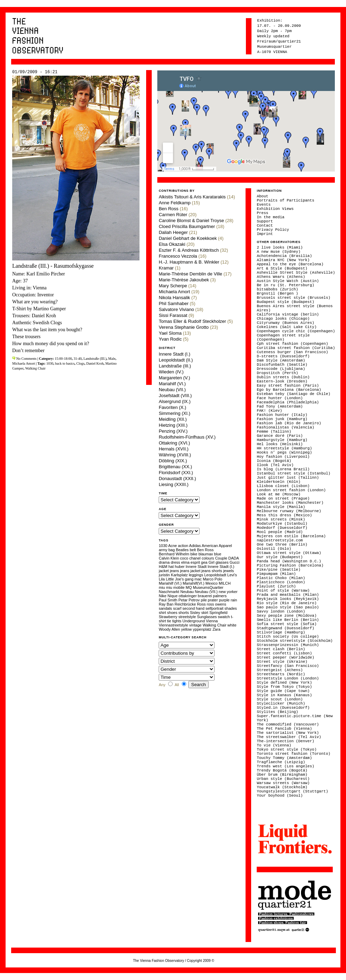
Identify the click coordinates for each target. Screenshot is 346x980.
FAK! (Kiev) (269, 411)
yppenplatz (202, 629)
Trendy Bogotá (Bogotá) (282, 770)
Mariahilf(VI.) (194, 583)
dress (175, 562)
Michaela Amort (24, 363)
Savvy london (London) (281, 611)
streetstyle (187, 617)
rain (234, 600)
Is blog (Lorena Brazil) (283, 469)
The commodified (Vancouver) (288, 724)
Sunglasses (207, 617)
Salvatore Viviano (176, 309)
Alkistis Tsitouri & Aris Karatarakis (192, 197)
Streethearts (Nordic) (281, 674)
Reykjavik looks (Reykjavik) (288, 599)
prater (213, 600)
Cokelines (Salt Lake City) (287, 327)
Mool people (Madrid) (280, 532)
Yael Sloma (170, 333)
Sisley (195, 613)
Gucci (234, 562)
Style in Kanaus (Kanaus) (284, 695)
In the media (270, 217)
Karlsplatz (179, 575)
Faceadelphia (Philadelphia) (288, 402)
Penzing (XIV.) (173, 431)
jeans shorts (212, 571)
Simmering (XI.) (174, 413)
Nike (163, 596)
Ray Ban (166, 604)
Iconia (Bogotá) (274, 461)
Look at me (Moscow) (279, 494)
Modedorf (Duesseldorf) (282, 528)
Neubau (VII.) (172, 390)
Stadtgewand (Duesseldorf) (285, 628)
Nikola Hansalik (174, 298)
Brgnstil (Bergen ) (277, 294)
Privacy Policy (273, 230)
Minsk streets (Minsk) (281, 519)
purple (224, 600)
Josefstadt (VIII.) (175, 396)
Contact (265, 226)
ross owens (217, 604)
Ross (201, 604)
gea (204, 562)
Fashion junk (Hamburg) (282, 419)
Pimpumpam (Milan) (276, 574)
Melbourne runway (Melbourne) (289, 511)
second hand (193, 608)
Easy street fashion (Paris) (288, 386)
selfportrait (214, 608)
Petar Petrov (189, 600)
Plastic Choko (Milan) (281, 578)
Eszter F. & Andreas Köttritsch (189, 250)
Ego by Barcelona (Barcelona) (289, 390)
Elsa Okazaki (172, 244)
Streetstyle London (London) (288, 678)
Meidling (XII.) (173, 419)
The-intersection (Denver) (285, 741)
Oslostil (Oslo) (274, 549)
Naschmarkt (169, 592)
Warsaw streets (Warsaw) (283, 783)
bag (172, 550)
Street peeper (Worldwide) (285, 658)
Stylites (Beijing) (277, 712)
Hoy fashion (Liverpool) (283, 457)
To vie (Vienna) (274, 745)
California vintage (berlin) (288, 314)
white (232, 625)
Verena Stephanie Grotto (184, 327)
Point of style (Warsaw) (283, 591)
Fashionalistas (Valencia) (285, 427)
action (183, 546)
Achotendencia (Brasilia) (284, 256)
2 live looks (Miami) (280, 248)
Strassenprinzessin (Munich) (288, 645)
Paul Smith (168, 600)
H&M (163, 567)
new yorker (228, 592)
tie (169, 621)
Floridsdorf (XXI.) (176, 473)
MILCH (225, 583)
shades (231, 608)
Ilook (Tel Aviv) (275, 465)
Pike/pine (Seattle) (279, 570)
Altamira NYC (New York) (283, 260)
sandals (165, 608)
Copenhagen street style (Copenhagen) (283, 337)
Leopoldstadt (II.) (176, 360)
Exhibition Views (275, 209)
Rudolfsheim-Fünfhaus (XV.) (187, 437)
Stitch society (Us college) (288, 637)
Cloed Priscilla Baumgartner (187, 226)
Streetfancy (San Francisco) (288, 666)
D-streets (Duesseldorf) (283, 356)
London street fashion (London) (291, 490)
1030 (50, 363)
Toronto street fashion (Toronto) (294, 754)
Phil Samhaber (174, 303)
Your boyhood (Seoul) (280, 796)
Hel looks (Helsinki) (280, 444)
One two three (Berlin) (282, 545)
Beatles (182, 550)
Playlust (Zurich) (276, 586)
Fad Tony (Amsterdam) (280, 407)
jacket (164, 571)
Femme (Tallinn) (274, 432)
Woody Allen (169, 629)
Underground (194, 621)
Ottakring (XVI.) (174, 443)
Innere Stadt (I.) (174, 354)
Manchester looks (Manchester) (290, 503)
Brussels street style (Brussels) (294, 298)
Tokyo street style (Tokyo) (287, 750)
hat (171, 567)
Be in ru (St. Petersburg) (285, 285)
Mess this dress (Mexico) (284, 515)
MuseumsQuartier (208, 587)
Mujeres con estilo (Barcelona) (291, 536)
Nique (172, 596)
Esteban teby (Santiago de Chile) (294, 394)
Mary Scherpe (173, 286)
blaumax (206, 554)
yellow (186, 629)
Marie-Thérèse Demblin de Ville (190, 274)
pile (204, 600)
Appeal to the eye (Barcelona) (290, 264)
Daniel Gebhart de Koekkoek (188, 238)
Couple (221, 558)
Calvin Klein (169, 558)
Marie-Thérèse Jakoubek (184, 280)
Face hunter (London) (280, 398)
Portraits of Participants (285, 200)
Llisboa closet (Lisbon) (283, 486)
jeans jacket (190, 571)
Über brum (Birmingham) (282, 775)
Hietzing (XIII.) (173, 425)
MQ (189, 587)
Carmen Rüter (173, 215)
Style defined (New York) (284, 683)
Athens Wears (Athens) (281, 277)
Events (264, 205)
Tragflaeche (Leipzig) (281, 762)
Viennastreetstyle (173, 625)
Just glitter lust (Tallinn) (288, 478)
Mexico (212, 583)
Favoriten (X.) (172, 407)
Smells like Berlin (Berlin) (288, 620)
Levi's (232, 575)
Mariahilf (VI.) (172, 384)
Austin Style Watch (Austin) (288, 281)
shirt (162, 613)
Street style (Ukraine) (282, 662)
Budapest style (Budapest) (285, 302)
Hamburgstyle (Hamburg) (282, 440)
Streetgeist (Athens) (280, 670)
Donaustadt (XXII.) (177, 478)
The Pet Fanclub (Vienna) (284, 729)
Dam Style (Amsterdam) (281, 360)
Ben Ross (168, 209)
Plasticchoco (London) (281, 582)
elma (185, 562)
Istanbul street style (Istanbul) (294, 473)
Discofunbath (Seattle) (282, 365)
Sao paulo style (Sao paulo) (288, 607)
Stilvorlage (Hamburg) (281, 632)
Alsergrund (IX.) (175, 401)
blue (218, 554)
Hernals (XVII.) (174, 449)
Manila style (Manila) (281, 507)
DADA (234, 558)
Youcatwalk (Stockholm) (282, 787)
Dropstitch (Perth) (277, 373)
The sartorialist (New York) (288, 733)
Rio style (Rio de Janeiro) (287, 603)
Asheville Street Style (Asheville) (296, 273)
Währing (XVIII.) (175, 455)
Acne (172, 546)
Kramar (166, 268)
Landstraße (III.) (95, 359)
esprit (195, 562)
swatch (224, 617)
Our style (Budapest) (280, 557)
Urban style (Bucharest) (283, 779)
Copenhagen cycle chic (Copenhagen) (296, 331)
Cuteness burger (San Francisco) (292, 352)
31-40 (78, 359)
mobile (179, 587)
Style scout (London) (280, 699)
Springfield (218, 613)
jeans (174, 571)
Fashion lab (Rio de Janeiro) (289, 423)
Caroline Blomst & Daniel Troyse (191, 221)
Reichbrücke (185, 604)
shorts (183, 613)
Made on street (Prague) (283, 499)
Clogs (80, 363)
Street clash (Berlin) (281, 649)
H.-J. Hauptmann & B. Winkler (189, 262)
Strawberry (168, 617)
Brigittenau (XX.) (175, 467)
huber (180, 567)
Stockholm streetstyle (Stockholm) (295, 641)
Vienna (212, 621)
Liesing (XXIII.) (174, 484)
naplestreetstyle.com (280, 540)
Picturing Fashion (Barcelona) (290, 565)
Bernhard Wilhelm (174, 554)
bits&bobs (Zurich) (277, 289)
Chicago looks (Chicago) (283, 319)
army (163, 550)
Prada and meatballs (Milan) (288, 595)
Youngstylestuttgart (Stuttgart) (292, 791)
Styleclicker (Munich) (281, 704)
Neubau (187, 592)
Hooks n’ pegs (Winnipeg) (284, 453)
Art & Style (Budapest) (282, 268)
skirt (205, 613)
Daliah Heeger (173, 232)
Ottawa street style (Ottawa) (289, 553)
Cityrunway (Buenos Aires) (285, 323)
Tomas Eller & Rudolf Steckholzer (192, 321)
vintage (195, 625)
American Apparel (217, 546)
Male (112, 359)
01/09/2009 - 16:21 (35, 72)
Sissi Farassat (173, 315)
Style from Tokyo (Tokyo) (284, 687)
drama (164, 562)
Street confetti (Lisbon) (284, 653)
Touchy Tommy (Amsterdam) (284, 758)
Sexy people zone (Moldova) (287, 616)
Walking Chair (35, 368)
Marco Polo (212, 579)
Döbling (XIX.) (173, 461)
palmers (220, 596)
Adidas (195, 546)
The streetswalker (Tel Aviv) (289, 737)
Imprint (265, 234)
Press (262, 213)
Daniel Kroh (95, 363)
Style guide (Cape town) (283, 691)
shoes (172, 613)
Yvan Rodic (170, 339)
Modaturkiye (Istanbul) (282, 524)
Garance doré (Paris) (280, 436)
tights (177, 621)
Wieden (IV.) (171, 372)
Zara (216, 629)
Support (265, 221)
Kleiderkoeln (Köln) (279, 482)
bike (194, 554)
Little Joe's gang (179, 579)
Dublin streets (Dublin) (283, 377)
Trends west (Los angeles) (285, 766)
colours (208, 558)
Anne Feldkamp (175, 203)
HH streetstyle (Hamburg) (284, 448)
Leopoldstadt (215, 575)
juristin (164, 575)
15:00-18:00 (63, 359)
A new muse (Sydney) (279, 252)
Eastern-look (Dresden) (282, 381)
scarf (177, 608)
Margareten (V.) (174, 378)
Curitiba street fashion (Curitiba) (296, 348)
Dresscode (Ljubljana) (281, 369)
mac (198, 579)
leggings (196, 575)
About (262, 196)
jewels (229, 571)
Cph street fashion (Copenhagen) (292, 344)
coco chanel (190, 558)
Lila (162, 579)
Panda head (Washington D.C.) (289, 561)
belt (193, 550)
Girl (212, 562)
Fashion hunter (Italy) (282, 415)
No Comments (26, 359)
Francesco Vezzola (178, 256)
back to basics (65, 363)
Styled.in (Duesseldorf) (283, 708)
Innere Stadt (196, 567)
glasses (222, 562)
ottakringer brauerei (195, 596)
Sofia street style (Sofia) (287, 624)
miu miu (166, 587)
